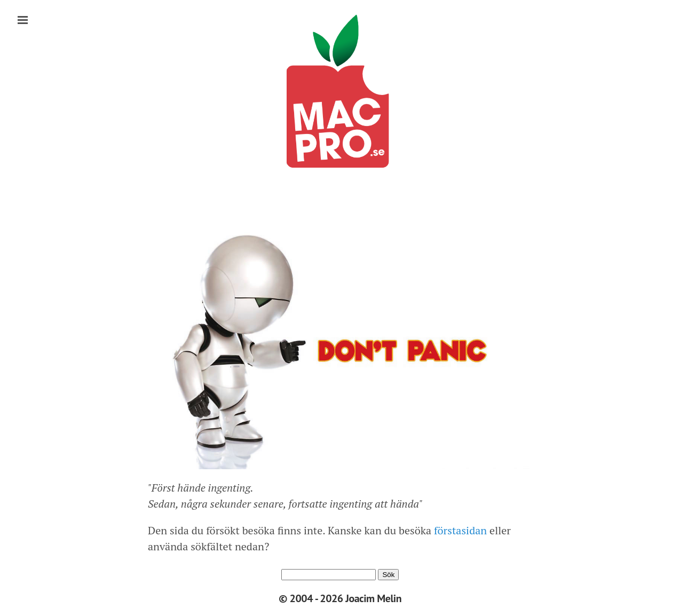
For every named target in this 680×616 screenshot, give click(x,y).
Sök (388, 575)
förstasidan (459, 530)
